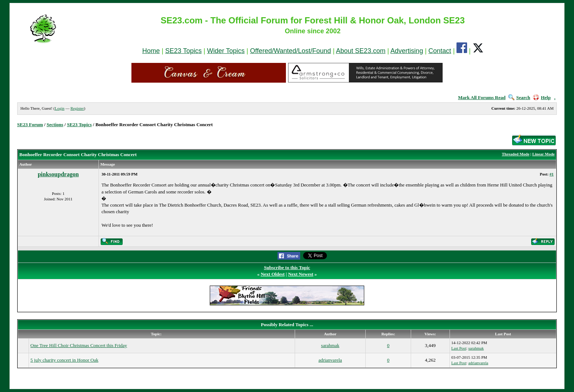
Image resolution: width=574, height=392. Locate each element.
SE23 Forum (30, 125)
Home (151, 51)
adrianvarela (330, 360)
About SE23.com (361, 51)
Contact (440, 51)
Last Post (459, 348)
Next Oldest (273, 274)
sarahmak (330, 345)
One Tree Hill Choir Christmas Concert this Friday (79, 345)
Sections (55, 125)
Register (77, 108)
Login (60, 108)
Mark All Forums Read (482, 97)
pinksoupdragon (58, 174)
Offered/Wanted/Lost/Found (290, 51)
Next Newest (301, 274)
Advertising (407, 51)
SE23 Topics (183, 51)
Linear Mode (543, 154)
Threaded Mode (516, 154)
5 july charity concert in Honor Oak (64, 360)
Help (542, 97)
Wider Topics (226, 51)
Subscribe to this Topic (287, 267)
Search (519, 97)
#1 (551, 174)
